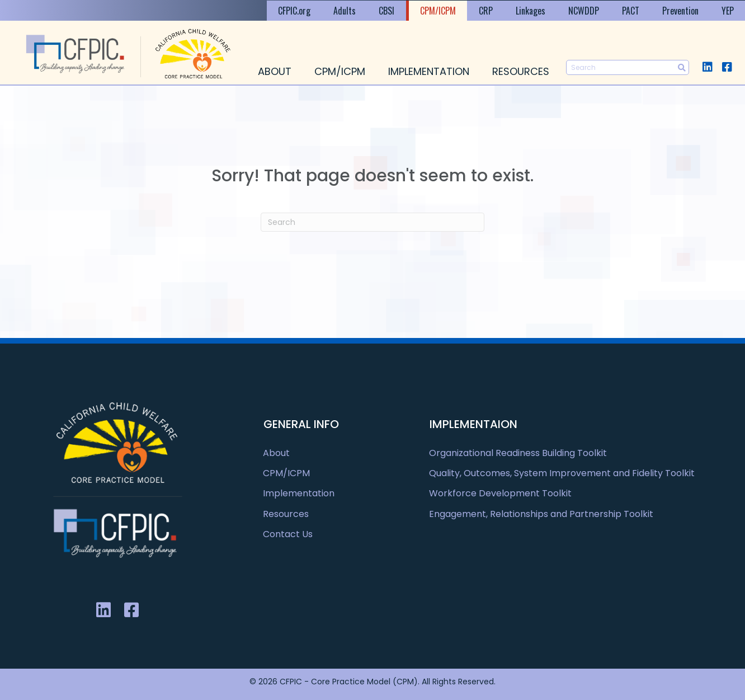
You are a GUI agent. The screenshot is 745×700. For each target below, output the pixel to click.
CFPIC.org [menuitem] (294, 11)
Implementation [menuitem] (429, 71)
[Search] (372, 222)
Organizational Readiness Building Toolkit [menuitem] (518, 453)
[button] (707, 67)
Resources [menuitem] (521, 71)
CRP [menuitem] (486, 11)
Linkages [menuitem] (531, 11)
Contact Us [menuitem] (288, 534)
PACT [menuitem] (631, 11)
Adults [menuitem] (345, 11)
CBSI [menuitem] (386, 11)
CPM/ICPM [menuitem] (438, 11)
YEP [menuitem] (728, 11)
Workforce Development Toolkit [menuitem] (500, 493)
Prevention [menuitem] (680, 11)
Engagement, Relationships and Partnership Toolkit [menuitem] (541, 514)
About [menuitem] (275, 71)
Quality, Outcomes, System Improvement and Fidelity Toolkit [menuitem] (562, 473)
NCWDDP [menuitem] (584, 11)
